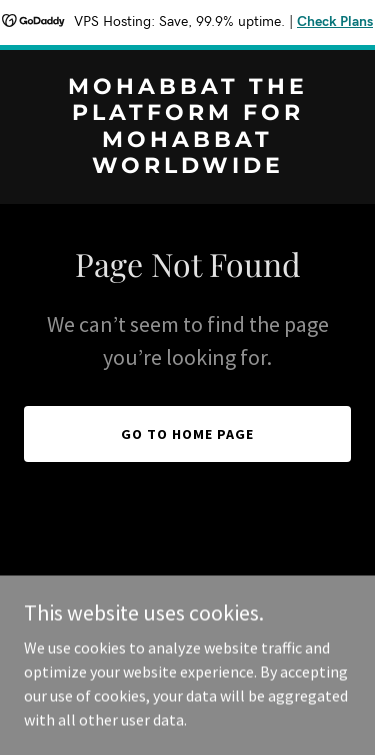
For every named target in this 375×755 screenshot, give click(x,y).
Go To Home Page (187, 434)
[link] (187, 167)
